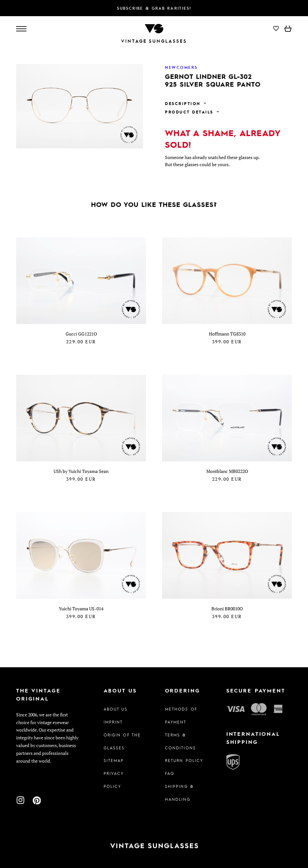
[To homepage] (154, 28)
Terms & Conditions (180, 741)
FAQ (170, 773)
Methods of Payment (181, 715)
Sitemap (114, 760)
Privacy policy (114, 780)
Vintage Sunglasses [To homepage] (154, 41)
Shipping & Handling (179, 793)
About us (116, 709)
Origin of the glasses (122, 741)
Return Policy (184, 760)
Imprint (113, 722)
